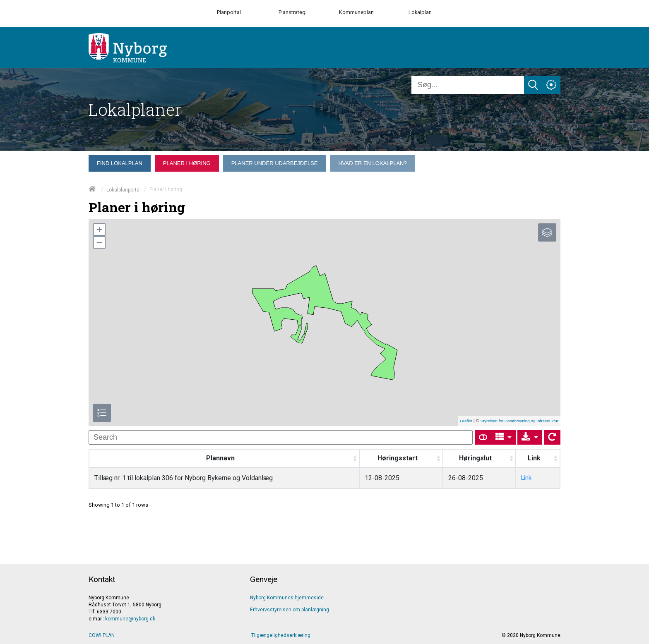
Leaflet (466, 421)
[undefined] (281, 437)
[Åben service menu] (551, 85)
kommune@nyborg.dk (130, 619)
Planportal (229, 12)
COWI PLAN (102, 635)
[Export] (530, 437)
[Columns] (504, 437)
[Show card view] (483, 437)
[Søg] (468, 85)
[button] (99, 230)
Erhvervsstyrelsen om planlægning (290, 610)
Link (526, 478)
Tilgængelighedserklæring (281, 635)
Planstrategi (293, 12)
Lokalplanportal (124, 190)
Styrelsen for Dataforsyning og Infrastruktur (519, 421)
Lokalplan (420, 12)
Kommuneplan (356, 12)
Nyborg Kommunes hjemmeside (287, 598)
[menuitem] (120, 163)
